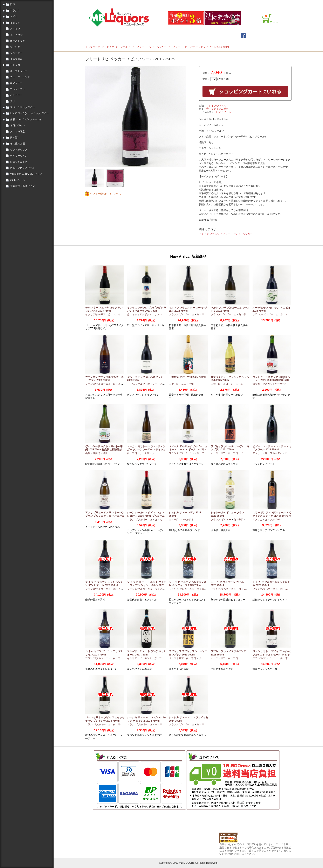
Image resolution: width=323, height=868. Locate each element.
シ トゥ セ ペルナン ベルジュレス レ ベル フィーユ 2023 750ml (188, 584)
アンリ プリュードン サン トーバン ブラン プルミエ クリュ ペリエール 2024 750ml (105, 516)
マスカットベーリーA (274, 384)
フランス (15, 11)
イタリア (15, 23)
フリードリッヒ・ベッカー (151, 47)
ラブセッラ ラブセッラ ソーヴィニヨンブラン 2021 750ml (188, 653)
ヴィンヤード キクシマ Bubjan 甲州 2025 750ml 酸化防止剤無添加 (104, 448)
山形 (213, 384)
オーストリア (18, 41)
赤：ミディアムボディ (219, 109)
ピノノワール (224, 112)
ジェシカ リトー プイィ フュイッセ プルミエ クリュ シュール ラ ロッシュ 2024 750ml (272, 655)
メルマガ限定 (18, 132)
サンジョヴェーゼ (164, 314)
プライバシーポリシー (251, 3)
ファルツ (125, 47)
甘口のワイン (18, 125)
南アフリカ (16, 83)
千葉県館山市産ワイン (22, 186)
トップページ (130, 36)
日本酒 (14, 138)
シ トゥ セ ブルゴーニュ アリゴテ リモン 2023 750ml (104, 653)
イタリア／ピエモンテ (139, 658)
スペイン (15, 29)
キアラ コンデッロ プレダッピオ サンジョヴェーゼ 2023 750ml (147, 309)
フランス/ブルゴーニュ (182, 314)
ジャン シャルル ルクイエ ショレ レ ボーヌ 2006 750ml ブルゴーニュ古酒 (146, 516)
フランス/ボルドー (221, 520)
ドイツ (14, 16)
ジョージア (16, 53)
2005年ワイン (18, 180)
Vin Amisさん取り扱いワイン (26, 174)
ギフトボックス (19, 150)
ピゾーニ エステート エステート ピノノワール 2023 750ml (272, 448)
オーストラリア (19, 71)
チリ (13, 101)
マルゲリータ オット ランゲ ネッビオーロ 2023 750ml (147, 653)
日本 (13, 4)
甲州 (191, 384)
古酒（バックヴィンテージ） (26, 119)
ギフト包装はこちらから (105, 194)
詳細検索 (188, 36)
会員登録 (217, 3)
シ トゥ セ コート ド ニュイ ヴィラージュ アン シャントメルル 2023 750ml (146, 585)
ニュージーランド (20, 77)
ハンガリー (16, 95)
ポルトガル (16, 35)
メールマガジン (161, 36)
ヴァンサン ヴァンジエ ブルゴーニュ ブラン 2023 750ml (105, 379)
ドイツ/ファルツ (218, 106)
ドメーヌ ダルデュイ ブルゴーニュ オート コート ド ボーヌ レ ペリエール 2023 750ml (188, 450)
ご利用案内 (230, 3)
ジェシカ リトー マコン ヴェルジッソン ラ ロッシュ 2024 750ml (147, 719)
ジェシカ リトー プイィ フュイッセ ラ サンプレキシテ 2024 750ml (105, 719)
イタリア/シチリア (95, 314)
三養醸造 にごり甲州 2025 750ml (187, 377)
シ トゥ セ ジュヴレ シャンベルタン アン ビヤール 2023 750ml (104, 584)
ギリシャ (15, 47)
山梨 (171, 384)
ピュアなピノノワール (22, 168)
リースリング (147, 453)
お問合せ (271, 3)
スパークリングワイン (22, 107)
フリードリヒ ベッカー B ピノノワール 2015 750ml (201, 47)
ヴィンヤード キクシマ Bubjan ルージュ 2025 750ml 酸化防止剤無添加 (271, 380)
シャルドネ (237, 384)
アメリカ (15, 65)
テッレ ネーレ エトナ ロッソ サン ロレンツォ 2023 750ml (104, 309)
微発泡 (256, 384)
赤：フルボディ (117, 314)
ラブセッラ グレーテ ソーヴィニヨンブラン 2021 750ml (230, 448)
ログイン (204, 3)
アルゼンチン (18, 89)
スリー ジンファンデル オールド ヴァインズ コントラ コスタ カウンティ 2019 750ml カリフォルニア (272, 516)
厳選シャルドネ (19, 162)
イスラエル (16, 59)
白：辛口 (202, 314)
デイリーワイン (19, 156)
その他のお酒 (18, 144)
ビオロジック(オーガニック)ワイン (29, 113)
